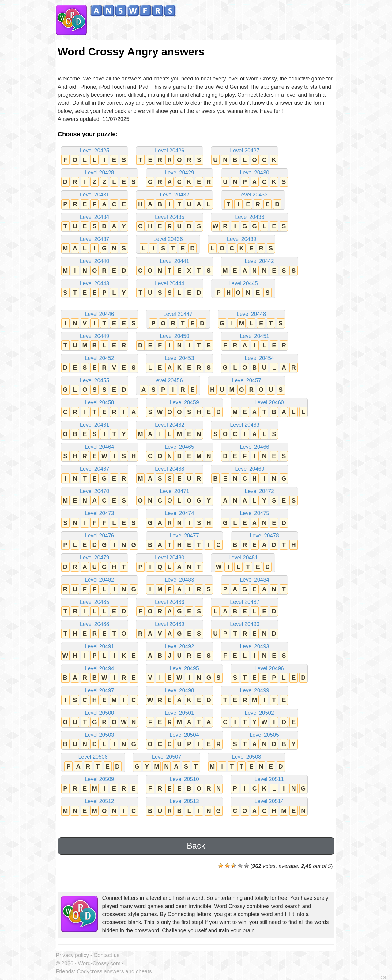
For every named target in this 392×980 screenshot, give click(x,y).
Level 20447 (178, 320)
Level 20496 (269, 674)
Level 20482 (100, 585)
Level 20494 (100, 674)
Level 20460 (269, 408)
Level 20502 (259, 718)
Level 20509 (100, 785)
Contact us (107, 955)
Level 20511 (269, 785)
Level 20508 (247, 763)
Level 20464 (100, 453)
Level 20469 (250, 475)
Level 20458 (100, 408)
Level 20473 (100, 519)
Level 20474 (179, 519)
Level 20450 (175, 342)
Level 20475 (254, 519)
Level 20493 (254, 652)
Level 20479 (95, 563)
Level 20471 (175, 497)
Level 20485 (95, 608)
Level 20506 (93, 763)
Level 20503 (100, 741)
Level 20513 (184, 807)
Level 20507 (166, 763)
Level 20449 (95, 342)
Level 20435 (170, 223)
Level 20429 (179, 178)
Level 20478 (264, 541)
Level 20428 (100, 178)
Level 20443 (95, 289)
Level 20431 (95, 200)
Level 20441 (175, 267)
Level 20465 (179, 453)
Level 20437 (95, 245)
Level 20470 (95, 497)
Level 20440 (95, 267)
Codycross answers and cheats (114, 971)
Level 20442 (259, 267)
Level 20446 (100, 320)
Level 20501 (179, 718)
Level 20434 (95, 223)
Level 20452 (100, 364)
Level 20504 (184, 741)
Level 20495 (184, 674)
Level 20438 (168, 245)
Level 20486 (170, 608)
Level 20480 (170, 563)
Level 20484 (254, 585)
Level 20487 (245, 608)
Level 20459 (184, 408)
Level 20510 (184, 785)
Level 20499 (254, 696)
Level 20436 (250, 223)
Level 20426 (170, 156)
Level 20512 (100, 807)
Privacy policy (73, 955)
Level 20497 (100, 696)
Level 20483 (179, 585)
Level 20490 (245, 630)
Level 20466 (254, 453)
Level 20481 (243, 563)
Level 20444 (170, 289)
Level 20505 (264, 741)
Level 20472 (259, 497)
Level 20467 (95, 475)
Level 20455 (95, 386)
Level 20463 (245, 430)
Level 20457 (247, 386)
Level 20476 (100, 541)
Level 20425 (95, 156)
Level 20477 (184, 541)
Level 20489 (170, 630)
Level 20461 (95, 430)
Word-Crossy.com (99, 963)
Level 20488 (95, 630)
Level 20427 (245, 156)
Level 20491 (100, 652)
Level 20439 (242, 245)
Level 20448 (251, 320)
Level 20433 (253, 200)
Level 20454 (259, 364)
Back (196, 846)
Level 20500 (100, 718)
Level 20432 (175, 200)
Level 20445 (243, 289)
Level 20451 (254, 342)
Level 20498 (179, 696)
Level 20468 (170, 475)
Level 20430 (254, 178)
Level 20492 (179, 652)
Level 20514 (269, 807)
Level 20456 (168, 386)
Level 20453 (179, 364)
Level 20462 (170, 430)
